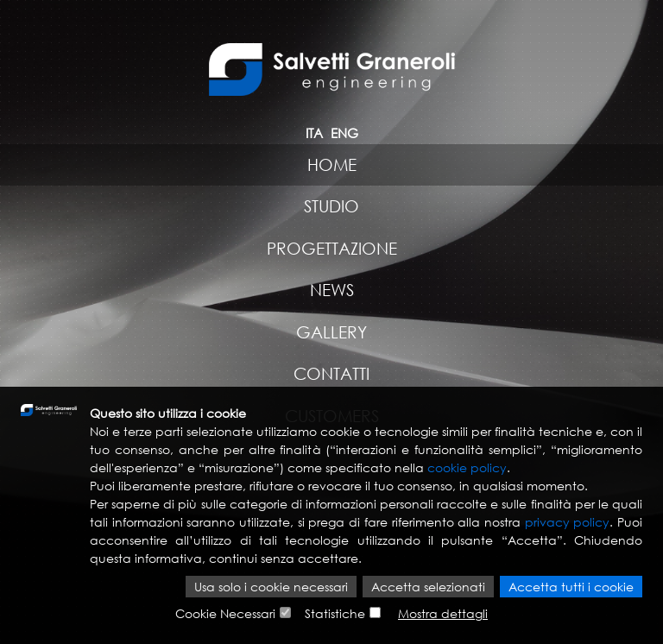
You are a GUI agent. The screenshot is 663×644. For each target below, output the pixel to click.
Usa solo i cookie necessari (271, 587)
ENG (344, 133)
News (332, 290)
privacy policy (568, 522)
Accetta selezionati (428, 587)
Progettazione (332, 248)
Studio (331, 206)
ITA (314, 133)
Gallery (331, 332)
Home (332, 164)
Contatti (331, 373)
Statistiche (335, 613)
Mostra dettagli (443, 613)
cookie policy (467, 467)
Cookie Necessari (225, 613)
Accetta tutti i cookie (571, 587)
